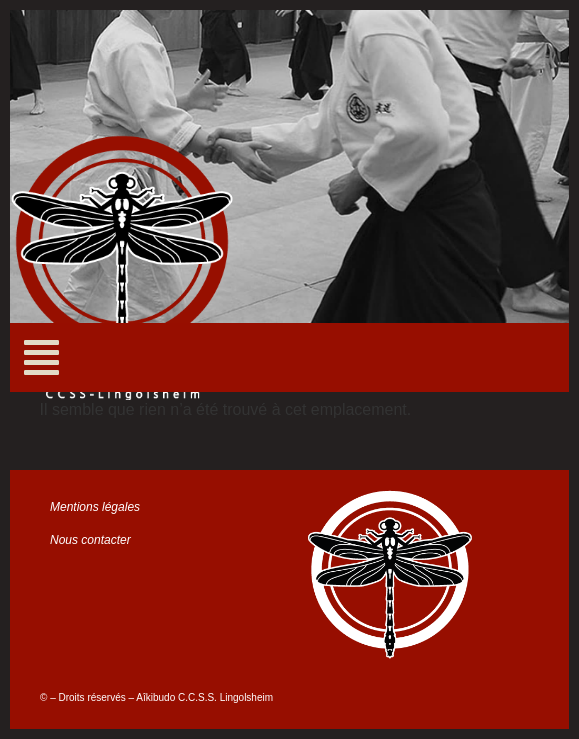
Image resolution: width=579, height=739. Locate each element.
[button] (41, 357)
